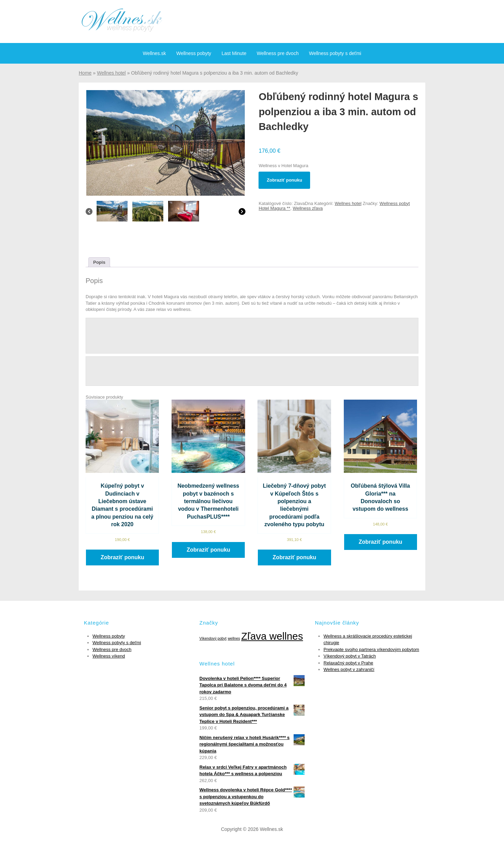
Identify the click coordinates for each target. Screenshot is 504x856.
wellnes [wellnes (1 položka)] (234, 638)
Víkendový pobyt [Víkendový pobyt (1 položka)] (213, 638)
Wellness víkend (109, 656)
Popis (99, 262)
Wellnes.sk (154, 53)
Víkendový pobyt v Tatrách (350, 656)
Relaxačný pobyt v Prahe (348, 663)
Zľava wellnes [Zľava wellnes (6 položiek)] (272, 636)
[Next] (242, 213)
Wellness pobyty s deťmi (335, 53)
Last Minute (234, 53)
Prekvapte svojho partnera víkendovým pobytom (371, 649)
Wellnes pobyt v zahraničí (349, 669)
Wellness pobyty (194, 53)
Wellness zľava (308, 208)
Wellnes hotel (111, 73)
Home (85, 73)
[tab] (99, 262)
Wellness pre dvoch (278, 53)
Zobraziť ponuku (284, 180)
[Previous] (89, 213)
